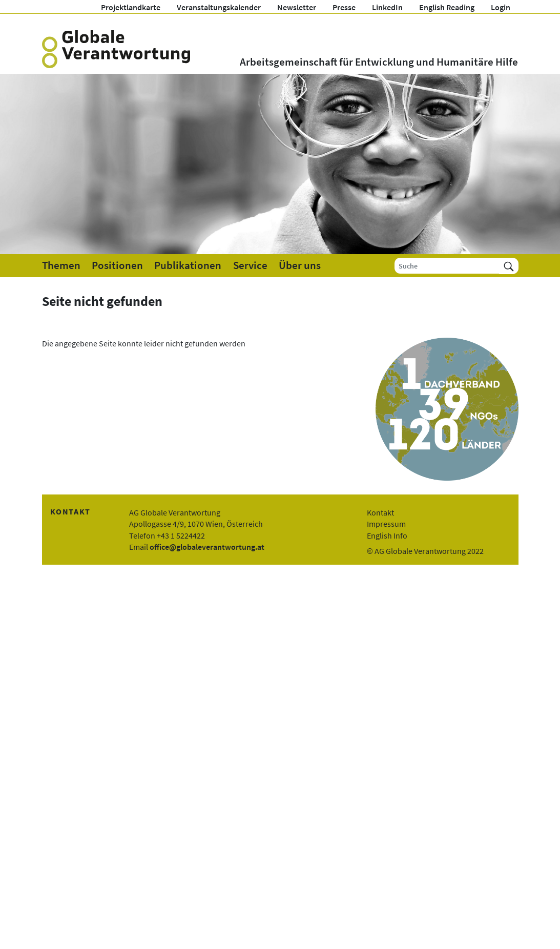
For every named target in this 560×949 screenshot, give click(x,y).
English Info (387, 535)
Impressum (386, 524)
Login (501, 7)
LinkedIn (387, 7)
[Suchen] (509, 266)
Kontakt (380, 512)
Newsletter (297, 7)
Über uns (300, 265)
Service (250, 265)
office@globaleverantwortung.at (207, 547)
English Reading (447, 7)
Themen (61, 265)
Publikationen (188, 265)
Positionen (117, 265)
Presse (344, 7)
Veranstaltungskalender (219, 7)
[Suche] (447, 266)
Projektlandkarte (131, 7)
